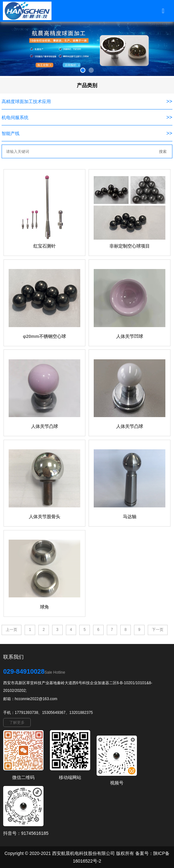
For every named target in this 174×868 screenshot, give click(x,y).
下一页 (158, 630)
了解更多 (17, 722)
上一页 (12, 630)
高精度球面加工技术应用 (26, 101)
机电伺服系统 (15, 117)
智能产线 (11, 133)
